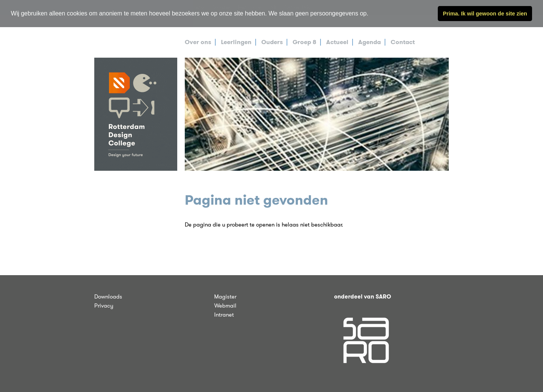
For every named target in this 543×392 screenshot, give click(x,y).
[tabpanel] (317, 114)
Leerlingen (236, 42)
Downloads (108, 297)
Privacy (104, 306)
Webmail (225, 306)
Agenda (370, 42)
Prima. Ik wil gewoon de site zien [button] (485, 14)
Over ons (198, 42)
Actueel (337, 42)
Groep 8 (304, 42)
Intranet (224, 315)
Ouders (272, 42)
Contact (403, 42)
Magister (225, 297)
